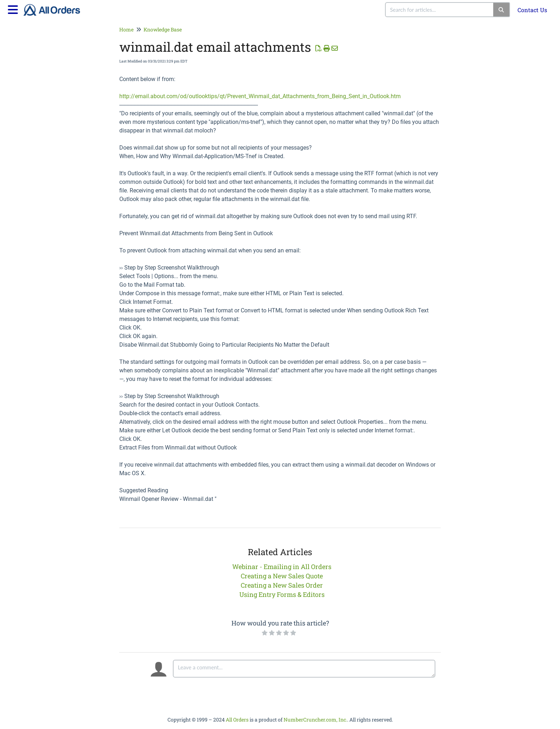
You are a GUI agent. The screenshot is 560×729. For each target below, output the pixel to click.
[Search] (502, 10)
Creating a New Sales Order (282, 585)
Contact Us (532, 10)
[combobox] (440, 10)
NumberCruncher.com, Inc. (315, 720)
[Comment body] (304, 669)
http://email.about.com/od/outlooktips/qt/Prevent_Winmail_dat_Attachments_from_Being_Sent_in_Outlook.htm (260, 96)
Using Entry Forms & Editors (282, 594)
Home (126, 29)
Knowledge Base (163, 29)
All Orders (237, 720)
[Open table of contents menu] (14, 9)
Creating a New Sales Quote (282, 576)
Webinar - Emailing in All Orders (282, 567)
